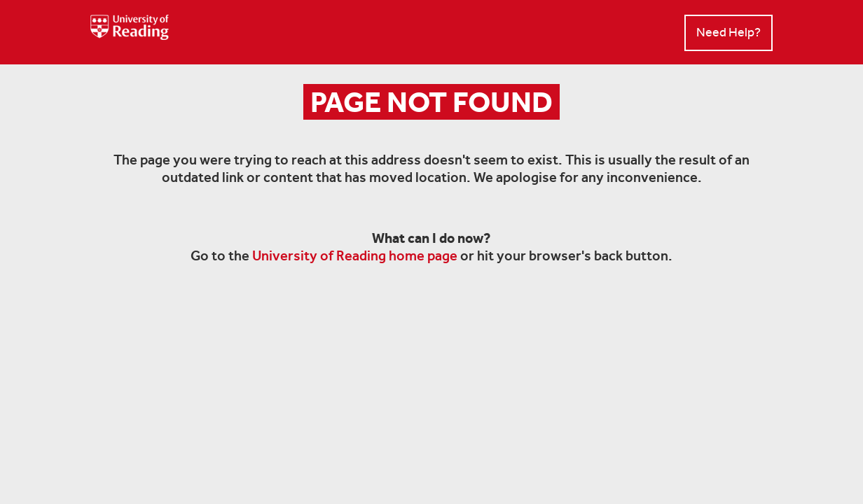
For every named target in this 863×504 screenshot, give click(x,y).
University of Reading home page (355, 255)
